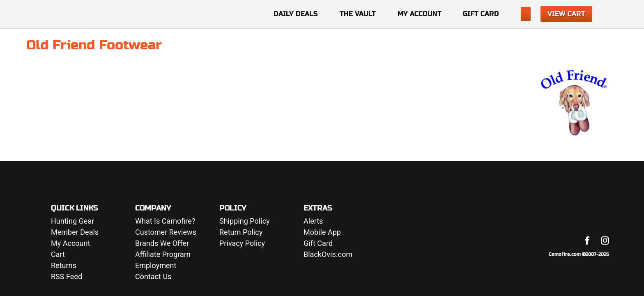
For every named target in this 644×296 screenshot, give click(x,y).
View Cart (566, 14)
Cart (58, 255)
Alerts (313, 221)
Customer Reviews (166, 232)
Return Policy (241, 232)
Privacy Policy (242, 244)
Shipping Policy (245, 221)
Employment (156, 266)
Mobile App (322, 232)
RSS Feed (67, 277)
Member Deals (75, 232)
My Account (420, 14)
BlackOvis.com (328, 255)
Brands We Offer (162, 244)
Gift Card (481, 14)
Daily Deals (296, 14)
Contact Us (153, 277)
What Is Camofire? (165, 221)
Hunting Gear (72, 221)
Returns (64, 266)
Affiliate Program (163, 255)
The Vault (358, 14)
